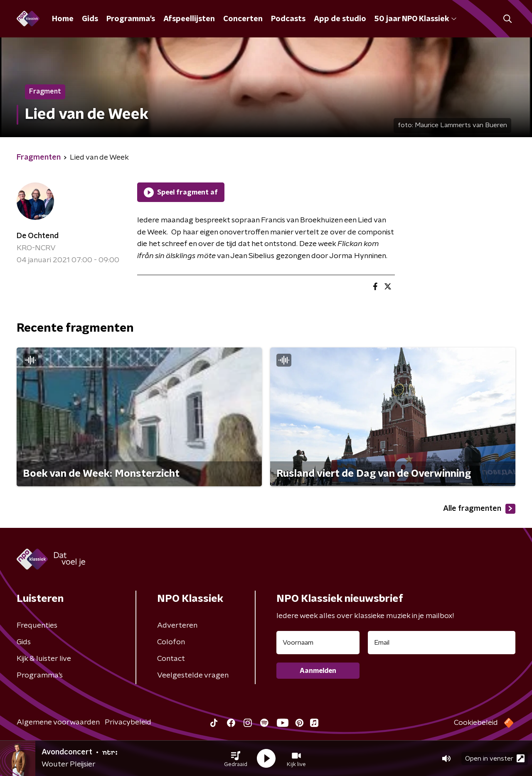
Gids (90, 19)
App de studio (340, 19)
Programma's (131, 19)
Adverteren (177, 626)
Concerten (243, 19)
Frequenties (37, 626)
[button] (236, 759)
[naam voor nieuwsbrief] (318, 643)
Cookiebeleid (476, 723)
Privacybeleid (128, 722)
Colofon (171, 642)
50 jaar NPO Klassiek (415, 19)
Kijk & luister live (44, 659)
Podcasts (288, 19)
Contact (171, 659)
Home (63, 19)
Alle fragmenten (479, 509)
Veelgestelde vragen (193, 675)
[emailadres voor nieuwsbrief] (442, 643)
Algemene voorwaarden (58, 722)
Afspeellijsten (189, 19)
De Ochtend (38, 236)
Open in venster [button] (495, 758)
